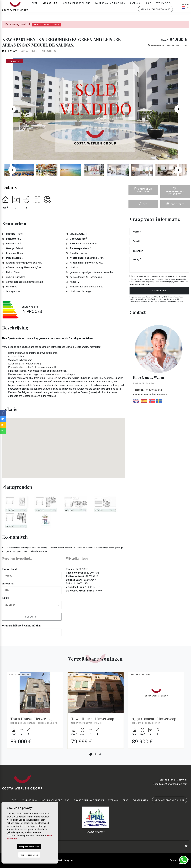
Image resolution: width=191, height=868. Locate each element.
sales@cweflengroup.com (170, 784)
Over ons (135, 5)
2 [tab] (95, 754)
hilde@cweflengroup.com (150, 395)
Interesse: (8, 583)
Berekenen (32, 617)
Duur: (5, 598)
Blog (148, 5)
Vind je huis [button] (50, 5)
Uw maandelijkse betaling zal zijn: (21, 626)
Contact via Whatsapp (143, 190)
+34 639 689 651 (148, 390)
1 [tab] (91, 754)
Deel (143, 204)
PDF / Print (175, 204)
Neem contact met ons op (155, 11)
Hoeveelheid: (10, 569)
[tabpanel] (35, 713)
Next (180, 109)
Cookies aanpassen (29, 855)
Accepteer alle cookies (29, 847)
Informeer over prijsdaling (167, 45)
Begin (35, 5)
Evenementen (164, 5)
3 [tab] (100, 754)
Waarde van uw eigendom (110, 5)
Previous (11, 109)
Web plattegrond (66, 860)
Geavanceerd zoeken (46, 24)
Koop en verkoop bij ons (76, 5)
